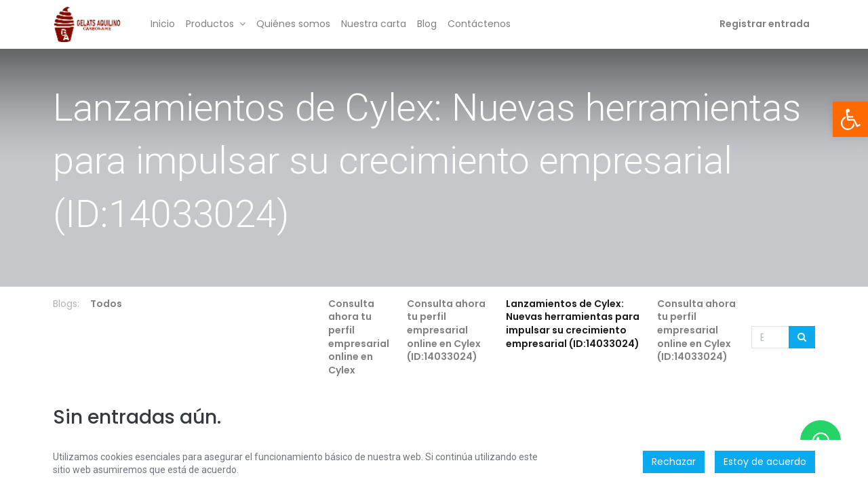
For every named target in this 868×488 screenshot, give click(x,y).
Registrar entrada (765, 24)
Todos (106, 304)
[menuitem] (163, 24)
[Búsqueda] (802, 338)
